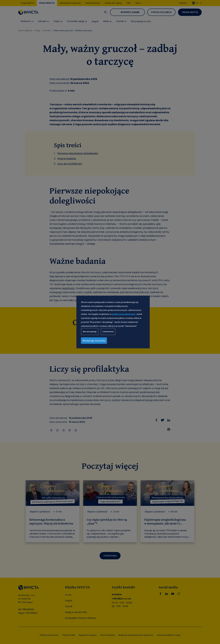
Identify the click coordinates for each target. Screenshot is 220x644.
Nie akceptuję (90, 332)
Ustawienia (108, 332)
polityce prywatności (124, 314)
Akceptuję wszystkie (94, 341)
